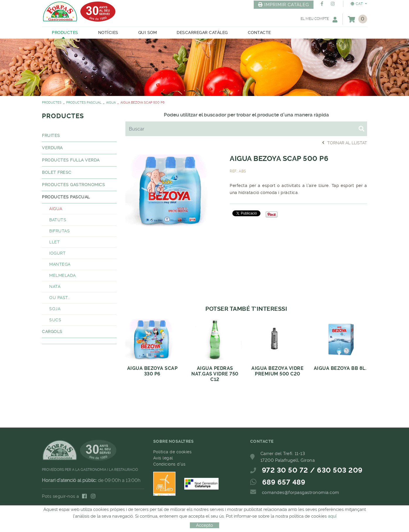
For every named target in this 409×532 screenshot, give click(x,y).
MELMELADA (63, 275)
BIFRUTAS (59, 231)
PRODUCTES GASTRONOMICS (73, 185)
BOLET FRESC (57, 172)
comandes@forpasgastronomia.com (301, 492)
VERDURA (52, 148)
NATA (55, 286)
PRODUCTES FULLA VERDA (71, 160)
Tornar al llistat (345, 143)
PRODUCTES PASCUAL (84, 103)
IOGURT (57, 253)
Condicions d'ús (169, 464)
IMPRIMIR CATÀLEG (284, 5)
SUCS (55, 320)
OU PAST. (59, 298)
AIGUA (111, 103)
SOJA (55, 309)
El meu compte (319, 19)
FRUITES (51, 135)
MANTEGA (60, 264)
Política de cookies (173, 452)
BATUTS (58, 220)
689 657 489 (284, 482)
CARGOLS (52, 332)
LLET (54, 242)
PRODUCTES (52, 103)
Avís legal (163, 458)
